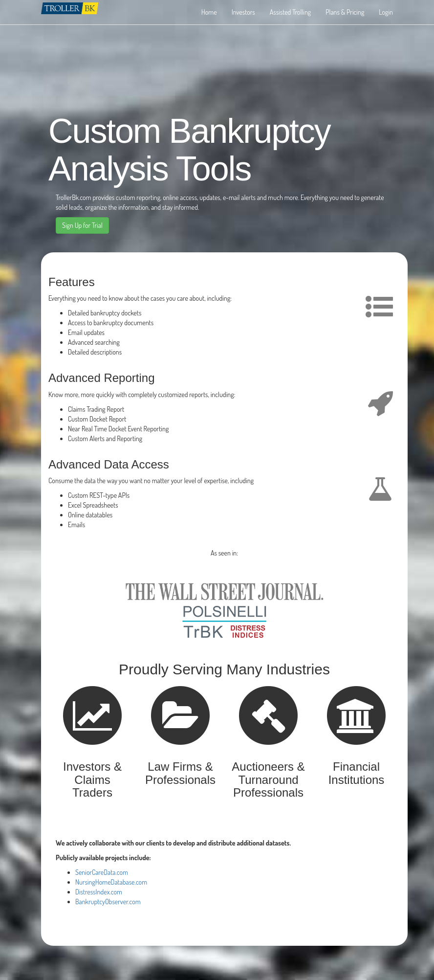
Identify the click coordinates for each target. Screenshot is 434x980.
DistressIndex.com (99, 892)
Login (386, 12)
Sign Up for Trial (82, 225)
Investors (243, 12)
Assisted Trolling (290, 12)
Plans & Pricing (345, 12)
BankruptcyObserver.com (108, 902)
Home (209, 12)
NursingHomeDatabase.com (111, 882)
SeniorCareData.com (102, 872)
